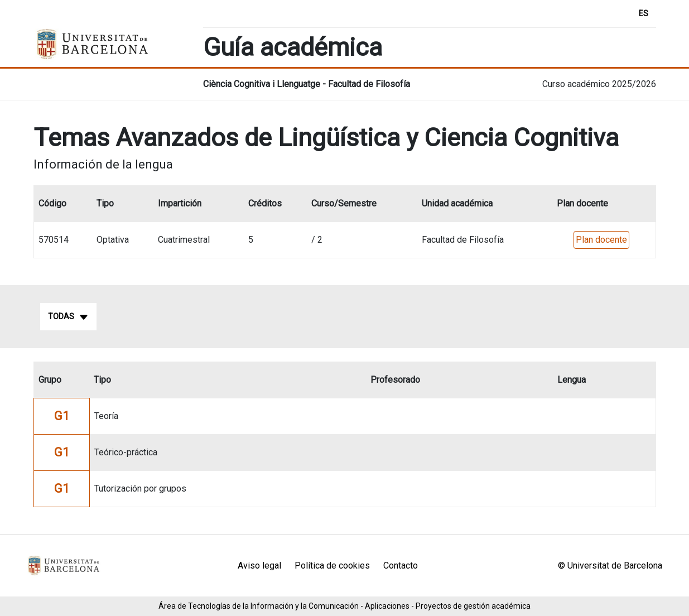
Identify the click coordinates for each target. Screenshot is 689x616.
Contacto (401, 566)
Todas (68, 317)
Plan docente (601, 240)
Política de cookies (332, 566)
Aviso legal (259, 566)
